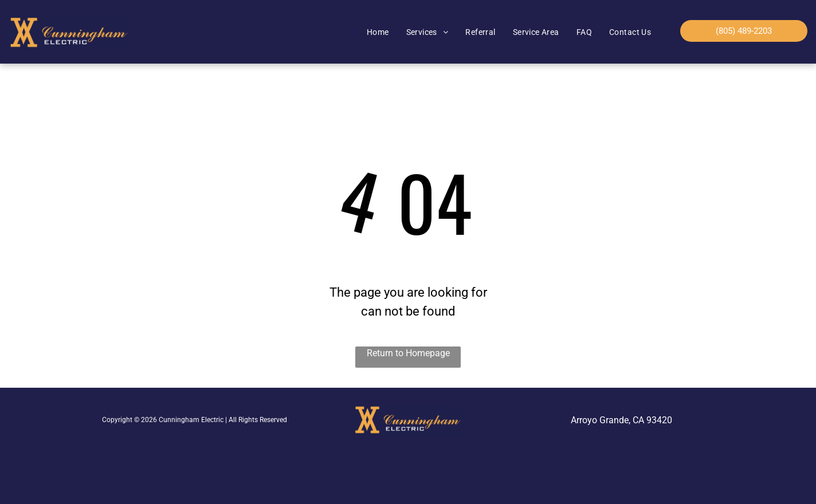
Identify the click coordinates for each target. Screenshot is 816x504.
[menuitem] (378, 32)
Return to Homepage (408, 353)
